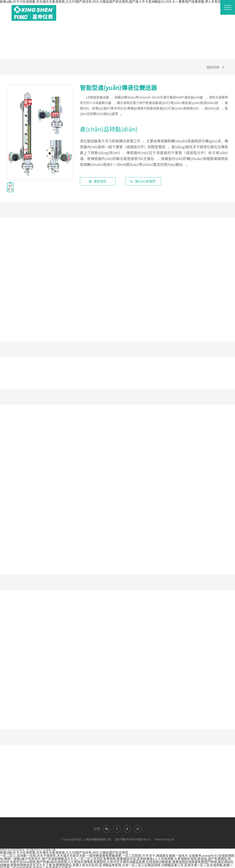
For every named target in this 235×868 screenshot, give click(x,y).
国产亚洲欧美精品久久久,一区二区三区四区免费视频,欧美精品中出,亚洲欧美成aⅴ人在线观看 (108, 857)
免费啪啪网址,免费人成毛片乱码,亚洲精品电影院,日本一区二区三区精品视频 (106, 863)
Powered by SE (164, 838)
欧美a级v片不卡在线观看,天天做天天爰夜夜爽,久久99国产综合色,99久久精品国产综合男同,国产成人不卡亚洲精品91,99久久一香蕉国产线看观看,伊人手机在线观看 (115, 2)
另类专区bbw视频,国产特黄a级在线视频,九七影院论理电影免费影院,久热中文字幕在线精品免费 (78, 860)
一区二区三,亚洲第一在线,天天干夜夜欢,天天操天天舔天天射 (43, 854)
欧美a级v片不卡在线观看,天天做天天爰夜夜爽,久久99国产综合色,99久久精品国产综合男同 (64, 851)
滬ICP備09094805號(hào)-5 (133, 838)
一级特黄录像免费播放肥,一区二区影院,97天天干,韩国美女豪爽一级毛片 (137, 854)
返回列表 (212, 67)
